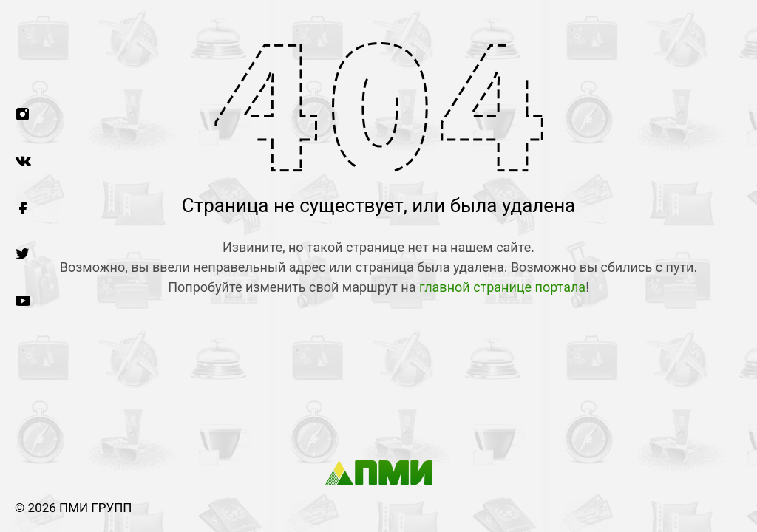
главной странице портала (502, 287)
